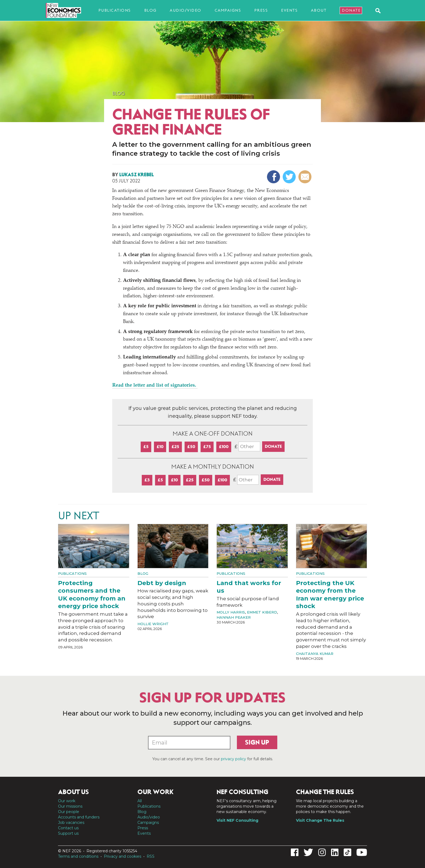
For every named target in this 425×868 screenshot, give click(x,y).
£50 (191, 447)
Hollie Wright (153, 624)
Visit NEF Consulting (237, 820)
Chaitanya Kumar (315, 654)
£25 (175, 447)
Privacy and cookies (123, 856)
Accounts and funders (79, 817)
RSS (151, 856)
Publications (115, 10)
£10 (160, 447)
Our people (69, 812)
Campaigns (228, 10)
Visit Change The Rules (320, 820)
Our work (67, 801)
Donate (351, 10)
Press (261, 10)
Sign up (257, 742)
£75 (207, 447)
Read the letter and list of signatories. (155, 386)
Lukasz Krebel (136, 175)
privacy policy (234, 759)
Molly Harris (231, 612)
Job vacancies (71, 823)
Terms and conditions (78, 856)
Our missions (70, 806)
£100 (224, 447)
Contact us (68, 828)
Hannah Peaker (234, 617)
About (319, 10)
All (140, 801)
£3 (147, 480)
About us (73, 792)
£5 (146, 447)
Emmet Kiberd (262, 612)
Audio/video (186, 10)
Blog (150, 10)
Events (289, 10)
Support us (68, 833)
